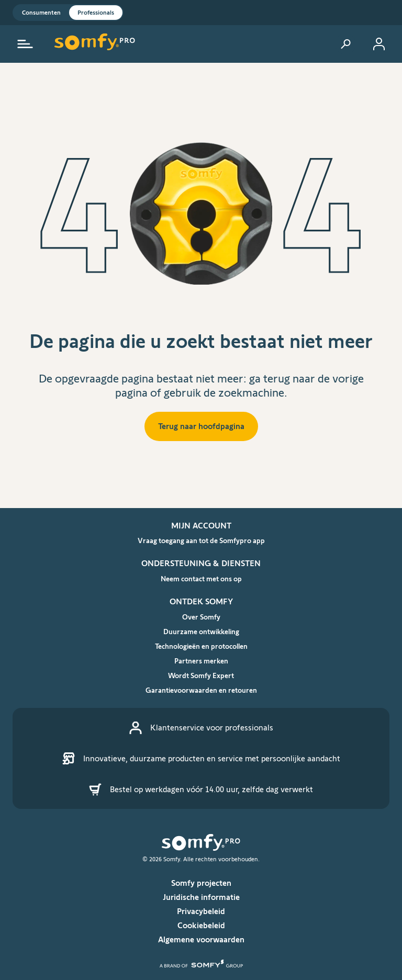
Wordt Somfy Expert (201, 675)
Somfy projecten (201, 883)
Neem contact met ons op (201, 579)
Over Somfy (201, 617)
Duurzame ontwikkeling (201, 632)
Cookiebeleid (201, 925)
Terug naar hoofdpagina (201, 426)
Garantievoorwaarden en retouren (201, 690)
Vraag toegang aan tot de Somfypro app (201, 540)
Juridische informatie (201, 897)
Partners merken (201, 661)
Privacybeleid (201, 911)
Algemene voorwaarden (201, 939)
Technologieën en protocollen (201, 646)
